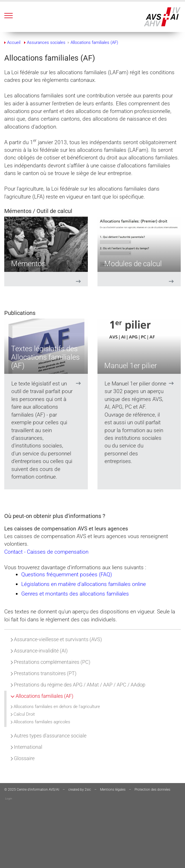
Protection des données (152, 790)
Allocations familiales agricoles (41, 722)
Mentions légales (113, 790)
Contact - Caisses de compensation (46, 552)
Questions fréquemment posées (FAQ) (67, 574)
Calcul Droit (23, 714)
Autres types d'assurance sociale (49, 736)
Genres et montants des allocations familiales (75, 594)
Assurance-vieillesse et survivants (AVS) (56, 639)
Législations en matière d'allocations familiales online (84, 584)
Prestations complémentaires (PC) (51, 662)
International (26, 747)
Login (9, 798)
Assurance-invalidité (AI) (39, 651)
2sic (88, 790)
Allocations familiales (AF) (42, 696)
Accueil (14, 42)
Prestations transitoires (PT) (44, 673)
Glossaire (23, 758)
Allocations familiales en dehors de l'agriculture (55, 707)
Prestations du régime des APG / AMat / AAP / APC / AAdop (78, 685)
